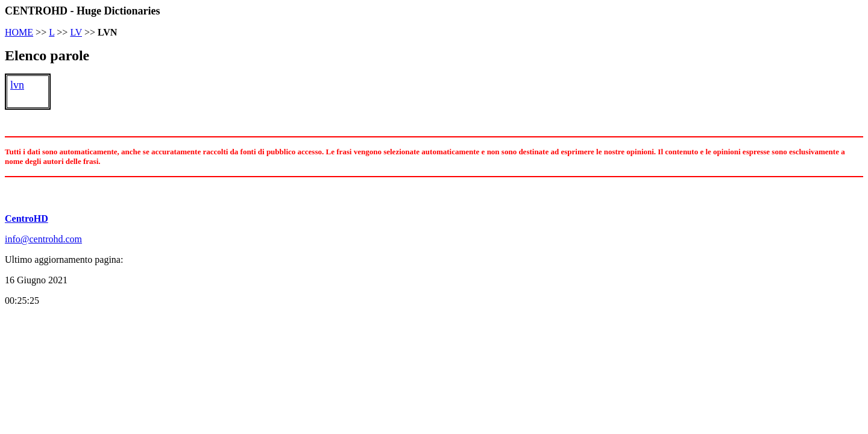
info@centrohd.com (43, 239)
